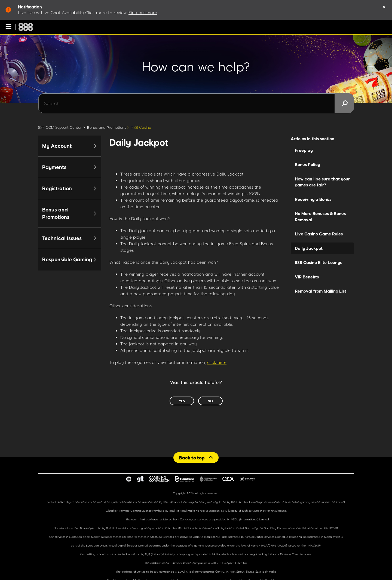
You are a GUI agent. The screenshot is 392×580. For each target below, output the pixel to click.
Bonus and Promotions (107, 127)
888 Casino (141, 127)
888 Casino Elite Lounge (319, 262)
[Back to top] (196, 457)
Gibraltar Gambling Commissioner (258, 502)
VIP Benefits (307, 277)
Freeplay (304, 150)
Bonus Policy (307, 164)
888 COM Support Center (60, 127)
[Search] (196, 103)
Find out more (143, 13)
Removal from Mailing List (321, 291)
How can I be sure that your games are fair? (322, 182)
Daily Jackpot (309, 248)
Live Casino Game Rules (319, 234)
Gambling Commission (279, 528)
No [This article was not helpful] (210, 401)
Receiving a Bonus (313, 199)
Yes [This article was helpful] (182, 401)
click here (217, 362)
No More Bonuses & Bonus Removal (320, 217)
